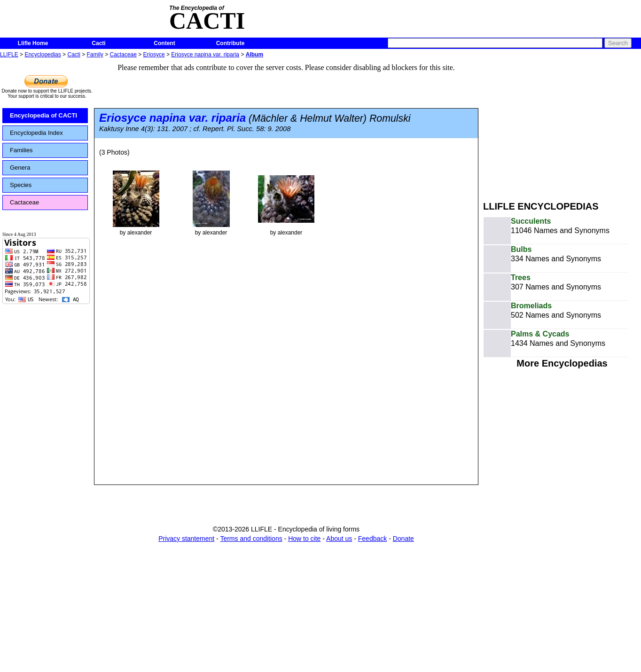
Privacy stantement (186, 539)
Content (164, 43)
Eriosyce (154, 55)
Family (95, 55)
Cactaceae (123, 55)
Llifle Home (33, 43)
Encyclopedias (43, 55)
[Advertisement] (562, 126)
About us (339, 539)
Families (21, 150)
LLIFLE (9, 55)
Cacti (98, 43)
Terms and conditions (251, 539)
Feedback (372, 539)
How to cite (304, 539)
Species (21, 185)
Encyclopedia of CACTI (43, 115)
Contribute (231, 43)
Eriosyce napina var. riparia (205, 55)
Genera (20, 168)
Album (254, 55)
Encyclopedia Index (36, 133)
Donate (403, 539)
